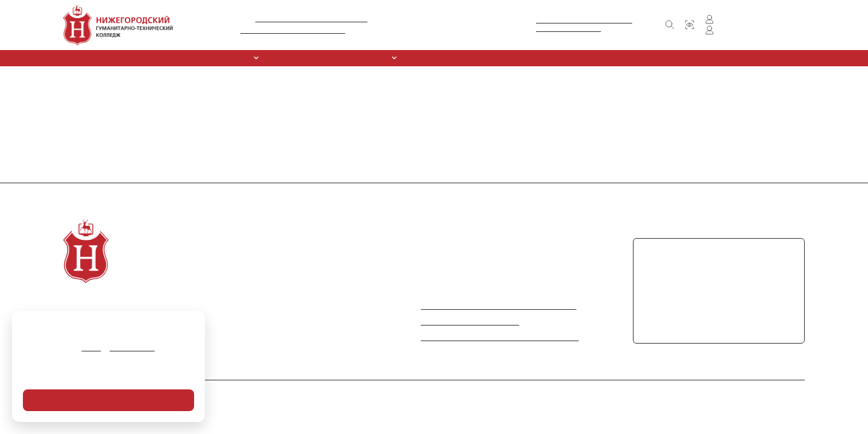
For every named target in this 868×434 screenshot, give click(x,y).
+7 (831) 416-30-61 (417, 31)
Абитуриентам (372, 58)
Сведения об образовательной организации (149, 58)
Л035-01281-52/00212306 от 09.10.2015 (288, 31)
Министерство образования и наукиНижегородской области (579, 25)
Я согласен (109, 399)
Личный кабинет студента (740, 19)
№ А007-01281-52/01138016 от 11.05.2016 (309, 19)
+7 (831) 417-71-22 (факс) (704, 277)
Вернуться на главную (34, 105)
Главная (12, 71)
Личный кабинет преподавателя (750, 30)
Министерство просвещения (456, 322)
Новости (599, 58)
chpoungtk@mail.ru (679, 321)
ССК (424, 58)
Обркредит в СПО (532, 58)
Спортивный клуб (216, 322)
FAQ (315, 322)
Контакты (653, 58)
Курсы (466, 58)
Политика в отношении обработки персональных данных (720, 394)
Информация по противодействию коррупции (489, 338)
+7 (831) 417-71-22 (477, 31)
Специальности (290, 58)
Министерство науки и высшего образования (488, 306)
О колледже (86, 306)
